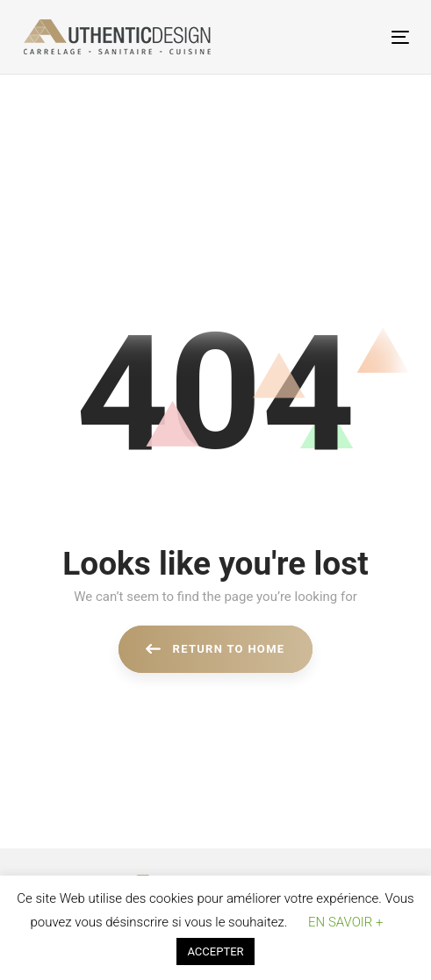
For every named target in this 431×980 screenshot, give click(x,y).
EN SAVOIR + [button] (345, 922)
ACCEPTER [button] (215, 951)
